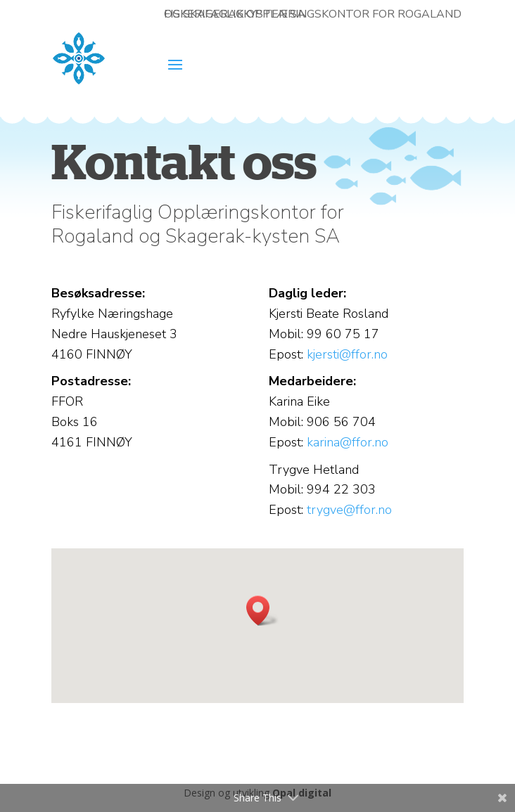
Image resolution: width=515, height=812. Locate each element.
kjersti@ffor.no (347, 354)
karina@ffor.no (348, 442)
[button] (262, 611)
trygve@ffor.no (349, 510)
